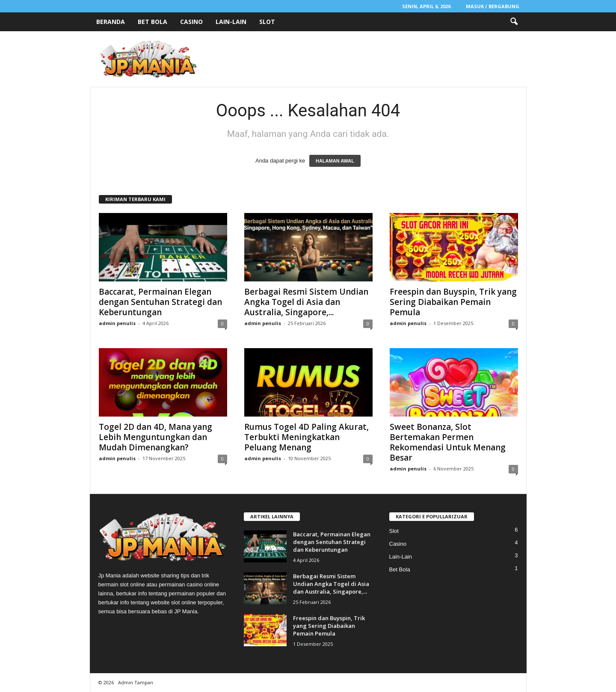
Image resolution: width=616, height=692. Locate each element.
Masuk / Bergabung (493, 6)
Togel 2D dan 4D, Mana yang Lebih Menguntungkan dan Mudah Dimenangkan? (155, 437)
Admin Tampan (136, 682)
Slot (267, 22)
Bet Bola (153, 22)
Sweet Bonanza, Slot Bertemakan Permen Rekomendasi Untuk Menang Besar (448, 442)
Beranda (111, 22)
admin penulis (117, 323)
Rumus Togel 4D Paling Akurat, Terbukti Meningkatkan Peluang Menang (307, 437)
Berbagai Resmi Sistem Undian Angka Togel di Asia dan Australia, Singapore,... (306, 302)
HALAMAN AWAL (335, 161)
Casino (191, 22)
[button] (514, 22)
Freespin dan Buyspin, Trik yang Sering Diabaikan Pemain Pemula (453, 302)
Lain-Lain (231, 22)
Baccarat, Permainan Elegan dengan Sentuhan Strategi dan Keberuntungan (160, 302)
